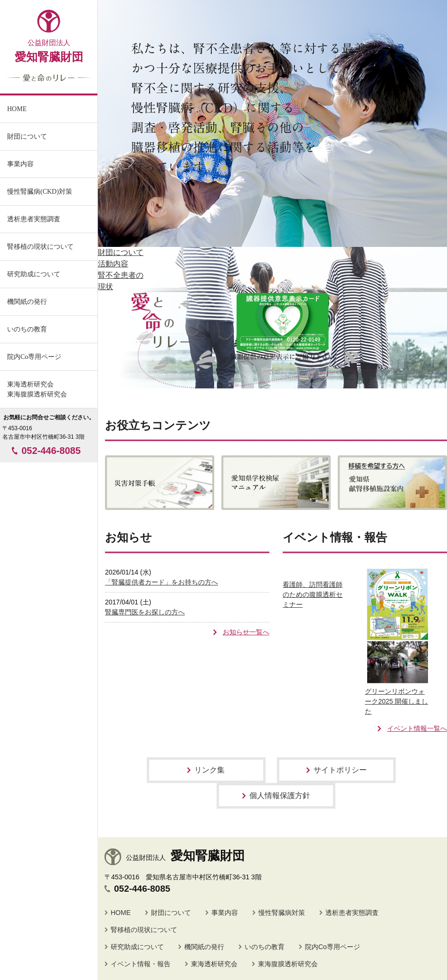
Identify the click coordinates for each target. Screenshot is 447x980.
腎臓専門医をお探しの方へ (145, 612)
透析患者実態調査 (352, 913)
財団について (121, 252)
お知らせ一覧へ (246, 632)
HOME (121, 913)
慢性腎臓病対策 (282, 913)
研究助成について (137, 947)
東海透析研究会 (214, 964)
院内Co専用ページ (34, 357)
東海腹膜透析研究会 (288, 964)
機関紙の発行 (27, 302)
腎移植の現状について (144, 930)
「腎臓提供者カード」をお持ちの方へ (162, 582)
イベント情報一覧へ (417, 728)
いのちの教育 (27, 329)
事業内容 (20, 164)
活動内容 (113, 264)
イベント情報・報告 (141, 964)
